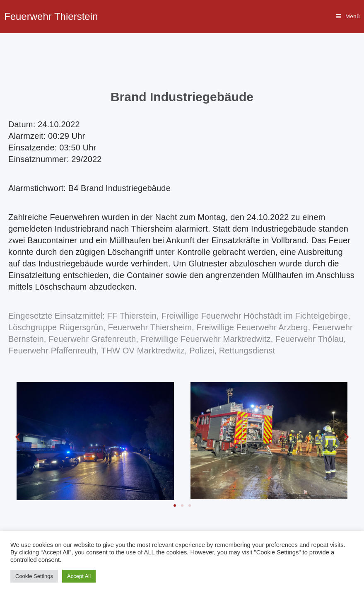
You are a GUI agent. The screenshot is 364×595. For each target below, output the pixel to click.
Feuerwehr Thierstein (51, 16)
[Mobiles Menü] (348, 17)
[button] (175, 506)
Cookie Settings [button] (34, 576)
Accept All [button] (79, 576)
